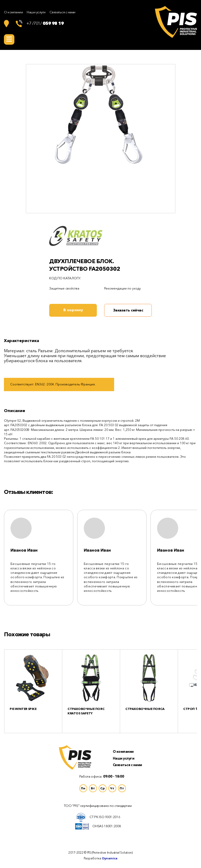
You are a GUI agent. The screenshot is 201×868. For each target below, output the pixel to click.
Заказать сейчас (128, 310)
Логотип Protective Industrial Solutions (176, 22)
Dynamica (110, 858)
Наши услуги (36, 12)
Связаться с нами (62, 12)
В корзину (73, 310)
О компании (13, 12)
